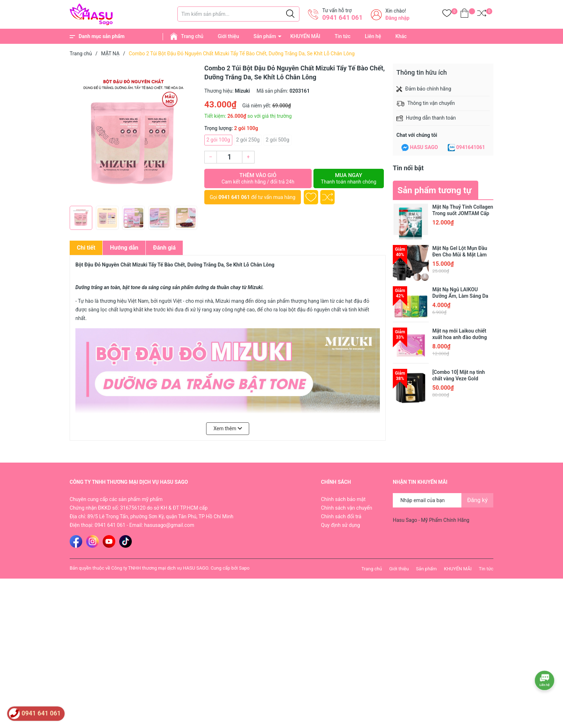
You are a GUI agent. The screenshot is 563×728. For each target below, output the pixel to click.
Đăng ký (477, 500)
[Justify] (290, 14)
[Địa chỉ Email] (443, 500)
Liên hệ (373, 36)
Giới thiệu (228, 36)
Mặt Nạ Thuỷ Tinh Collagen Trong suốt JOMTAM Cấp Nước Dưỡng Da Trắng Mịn (463, 213)
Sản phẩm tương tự (434, 190)
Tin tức (343, 36)
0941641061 (471, 147)
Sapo (244, 568)
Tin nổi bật (408, 168)
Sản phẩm (265, 36)
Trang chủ (192, 36)
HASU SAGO (424, 147)
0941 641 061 (342, 17)
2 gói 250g (248, 140)
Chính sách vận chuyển (347, 508)
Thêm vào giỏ (258, 178)
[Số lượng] (229, 157)
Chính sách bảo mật (343, 499)
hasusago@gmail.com (169, 525)
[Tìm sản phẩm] (238, 14)
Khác (401, 36)
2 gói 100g (218, 140)
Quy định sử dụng (341, 525)
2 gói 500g (278, 140)
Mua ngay (349, 178)
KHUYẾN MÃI (305, 36)
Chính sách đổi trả (341, 516)
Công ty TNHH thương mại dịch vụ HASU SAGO (160, 568)
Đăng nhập (397, 18)
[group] (133, 133)
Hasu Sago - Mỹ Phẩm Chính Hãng (431, 520)
